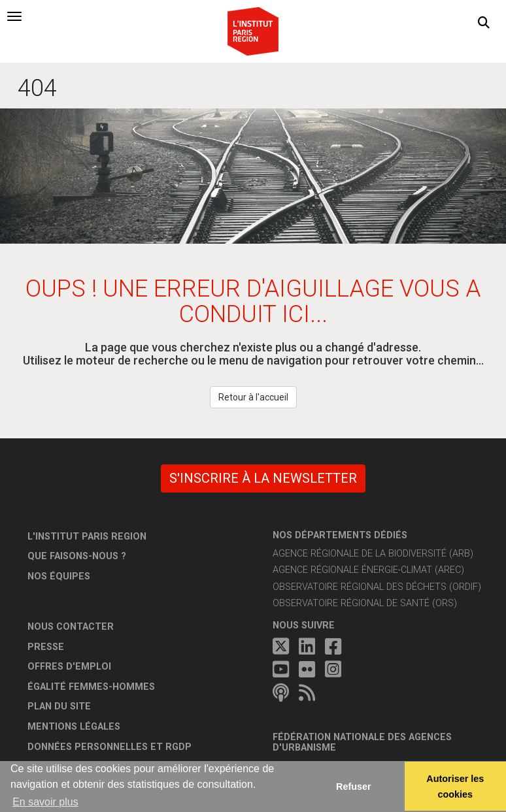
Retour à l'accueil (253, 397)
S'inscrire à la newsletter (263, 478)
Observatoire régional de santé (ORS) (365, 603)
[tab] (14, 16)
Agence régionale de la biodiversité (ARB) (373, 554)
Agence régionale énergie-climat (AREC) (368, 570)
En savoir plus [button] (45, 802)
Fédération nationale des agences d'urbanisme (362, 742)
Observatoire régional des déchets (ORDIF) (377, 587)
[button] (484, 23)
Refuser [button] (354, 787)
